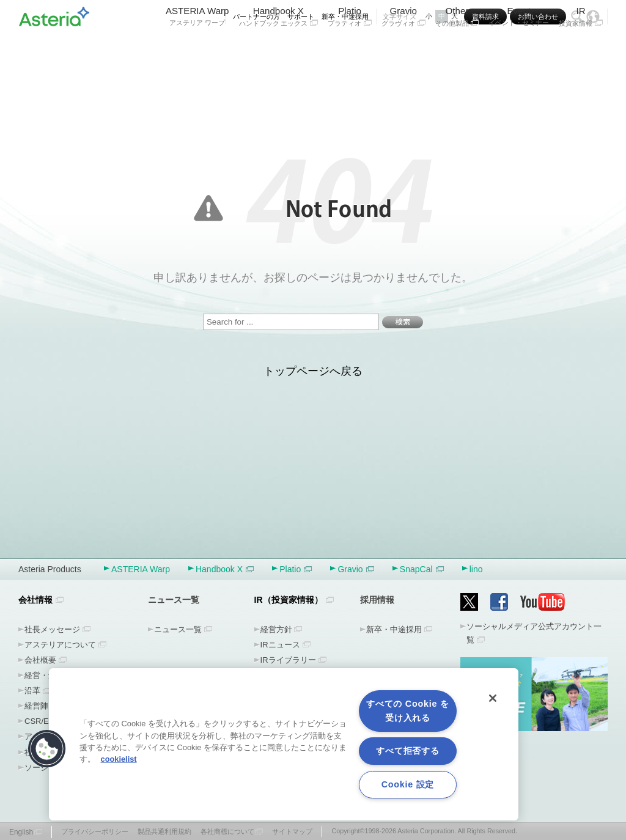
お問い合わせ (538, 17)
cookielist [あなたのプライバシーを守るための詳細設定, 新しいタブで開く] (119, 759)
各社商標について (227, 831)
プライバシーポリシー (95, 831)
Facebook (499, 602)
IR (581, 47)
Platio (350, 47)
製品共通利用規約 (164, 831)
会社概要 (40, 660)
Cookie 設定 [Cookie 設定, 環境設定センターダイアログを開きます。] (408, 784)
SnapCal (422, 569)
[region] (284, 744)
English (21, 832)
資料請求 (485, 17)
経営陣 (36, 706)
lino (476, 569)
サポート (301, 17)
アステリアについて (60, 645)
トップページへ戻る (313, 371)
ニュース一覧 (178, 629)
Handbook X (279, 47)
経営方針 (276, 629)
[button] (47, 749)
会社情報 (35, 600)
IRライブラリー (288, 660)
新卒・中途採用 (345, 17)
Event (519, 47)
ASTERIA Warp (197, 47)
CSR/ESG (42, 721)
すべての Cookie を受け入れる (407, 711)
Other (457, 47)
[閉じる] (493, 698)
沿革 (32, 691)
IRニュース (280, 645)
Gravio (403, 47)
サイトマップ (292, 831)
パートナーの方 (256, 17)
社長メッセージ (52, 629)
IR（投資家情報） (289, 600)
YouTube (543, 602)
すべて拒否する (407, 751)
